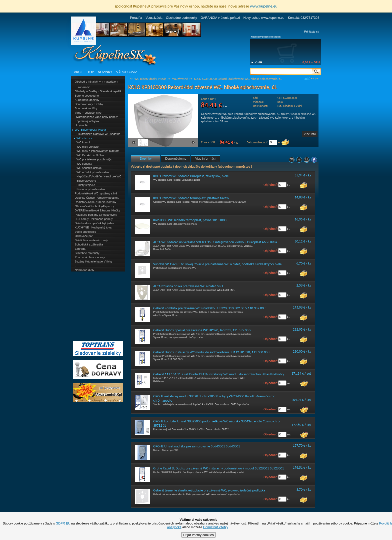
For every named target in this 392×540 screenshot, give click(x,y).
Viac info (310, 134)
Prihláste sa (312, 32)
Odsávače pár (84, 236)
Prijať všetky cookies (198, 535)
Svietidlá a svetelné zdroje (91, 240)
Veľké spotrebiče (85, 232)
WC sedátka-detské (89, 168)
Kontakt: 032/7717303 (304, 18)
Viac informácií (206, 159)
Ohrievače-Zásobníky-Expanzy (94, 206)
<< (312, 79)
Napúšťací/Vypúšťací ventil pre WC (99, 176)
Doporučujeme (176, 159)
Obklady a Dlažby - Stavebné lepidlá (98, 91)
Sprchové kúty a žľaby (89, 104)
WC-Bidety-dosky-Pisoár (90, 130)
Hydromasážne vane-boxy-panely (96, 117)
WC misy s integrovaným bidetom (98, 151)
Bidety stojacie (86, 185)
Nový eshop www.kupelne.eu (264, 18)
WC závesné (85, 138)
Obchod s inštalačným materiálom (96, 82)
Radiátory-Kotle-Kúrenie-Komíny (95, 202)
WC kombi (83, 142)
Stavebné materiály (87, 253)
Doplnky (146, 159)
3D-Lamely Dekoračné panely (94, 219)
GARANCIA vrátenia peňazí (220, 18)
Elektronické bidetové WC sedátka (98, 134)
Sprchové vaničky (86, 108)
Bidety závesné (86, 181)
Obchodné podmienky (182, 18)
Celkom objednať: (257, 142)
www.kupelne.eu (264, 6)
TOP (91, 72)
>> (317, 79)
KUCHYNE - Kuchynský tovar (94, 227)
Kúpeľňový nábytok (87, 121)
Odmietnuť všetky (215, 527)
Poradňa (136, 18)
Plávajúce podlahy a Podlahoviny (96, 215)
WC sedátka (84, 164)
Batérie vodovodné (87, 96)
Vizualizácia (154, 18)
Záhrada (80, 249)
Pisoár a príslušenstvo (91, 189)
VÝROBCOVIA (127, 72)
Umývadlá (81, 125)
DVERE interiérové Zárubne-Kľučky (97, 210)
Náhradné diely (84, 270)
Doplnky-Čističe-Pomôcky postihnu (97, 198)
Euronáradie (83, 87)
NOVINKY (105, 72)
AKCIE (79, 72)
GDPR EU (63, 523)
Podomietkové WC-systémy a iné (96, 193)
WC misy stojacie (87, 147)
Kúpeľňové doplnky (87, 100)
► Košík (257, 62)
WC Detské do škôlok (90, 155)
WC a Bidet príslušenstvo (93, 172)
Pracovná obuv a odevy (90, 257)
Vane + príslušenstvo (88, 113)
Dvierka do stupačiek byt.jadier (94, 223)
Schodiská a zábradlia (89, 244)
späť (307, 79)
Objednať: (271, 185)
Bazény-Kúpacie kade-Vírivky (93, 261)
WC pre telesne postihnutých (95, 159)
